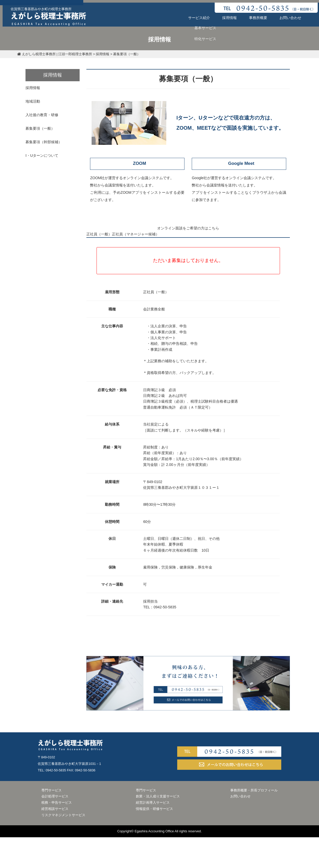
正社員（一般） (107, 263)
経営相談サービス (55, 841)
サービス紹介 (196, 15)
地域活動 (36, 101)
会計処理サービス (55, 828)
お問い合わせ (288, 15)
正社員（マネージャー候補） (161, 263)
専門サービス (52, 822)
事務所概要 (256, 15)
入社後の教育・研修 (46, 115)
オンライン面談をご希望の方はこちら (188, 232)
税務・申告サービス (57, 834)
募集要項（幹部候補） (47, 141)
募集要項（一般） (44, 128)
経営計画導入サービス (153, 834)
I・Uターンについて (46, 155)
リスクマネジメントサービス (63, 847)
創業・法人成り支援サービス (158, 828)
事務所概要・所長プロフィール (254, 822)
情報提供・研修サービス (154, 841)
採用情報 (227, 15)
